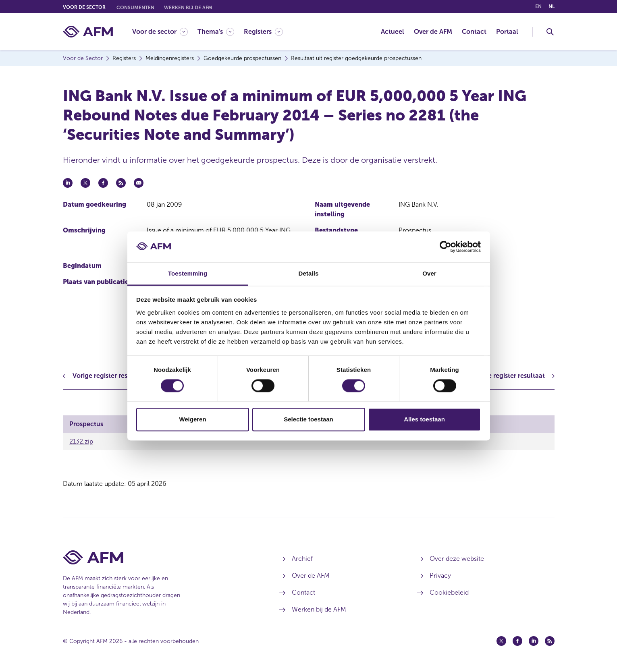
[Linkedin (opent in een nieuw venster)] (534, 641)
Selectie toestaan (308, 419)
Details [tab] (309, 273)
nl (552, 6)
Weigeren (192, 419)
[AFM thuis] (88, 32)
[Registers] (263, 32)
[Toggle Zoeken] (550, 32)
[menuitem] (165, 32)
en (538, 6)
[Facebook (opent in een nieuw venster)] (517, 641)
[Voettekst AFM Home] (159, 557)
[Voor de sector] (160, 32)
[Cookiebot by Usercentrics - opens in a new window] (446, 247)
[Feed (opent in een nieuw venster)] (550, 641)
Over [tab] (429, 273)
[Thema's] (216, 32)
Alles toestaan (424, 419)
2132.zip (81, 441)
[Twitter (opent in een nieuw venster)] (501, 641)
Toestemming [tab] (188, 273)
